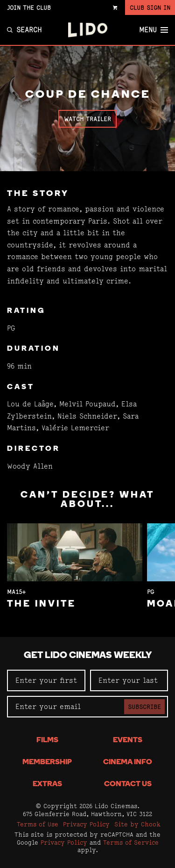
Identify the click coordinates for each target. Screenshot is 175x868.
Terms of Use (38, 824)
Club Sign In (150, 7)
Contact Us (128, 784)
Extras (47, 784)
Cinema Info (128, 762)
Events (128, 740)
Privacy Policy (86, 824)
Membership (47, 762)
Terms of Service (131, 842)
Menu (154, 30)
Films (47, 740)
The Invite (42, 604)
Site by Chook (137, 824)
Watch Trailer (87, 119)
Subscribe (144, 707)
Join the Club (29, 7)
